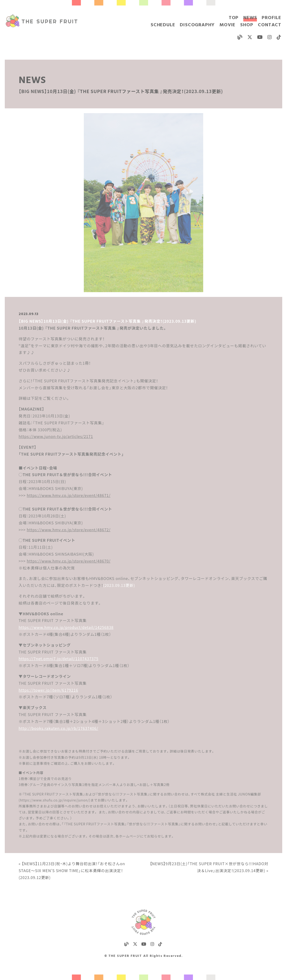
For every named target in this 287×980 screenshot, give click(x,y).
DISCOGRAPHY (197, 25)
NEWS (250, 18)
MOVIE (227, 25)
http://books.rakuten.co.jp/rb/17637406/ (58, 728)
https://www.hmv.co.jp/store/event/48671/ (69, 495)
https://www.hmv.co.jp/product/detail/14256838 (66, 627)
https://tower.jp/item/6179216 (48, 690)
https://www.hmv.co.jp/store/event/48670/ (69, 561)
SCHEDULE (163, 25)
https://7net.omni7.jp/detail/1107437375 (58, 659)
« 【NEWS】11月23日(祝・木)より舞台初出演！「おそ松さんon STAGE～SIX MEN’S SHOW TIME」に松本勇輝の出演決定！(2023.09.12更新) (72, 870)
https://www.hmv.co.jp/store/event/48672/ (69, 530)
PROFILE (271, 18)
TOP (234, 18)
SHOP (247, 25)
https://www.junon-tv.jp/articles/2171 (56, 436)
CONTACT (270, 25)
